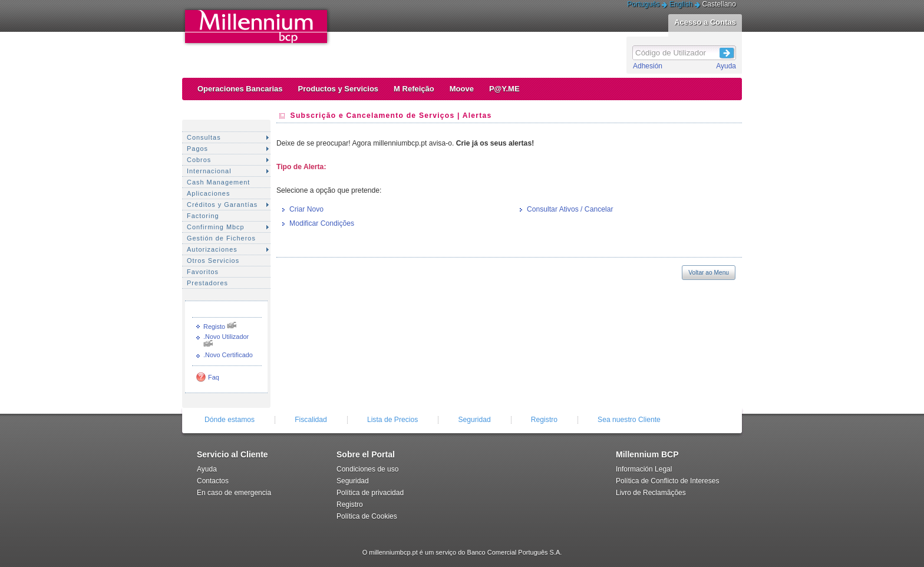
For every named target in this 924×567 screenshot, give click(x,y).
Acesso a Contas (705, 22)
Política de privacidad (370, 493)
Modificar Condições (322, 223)
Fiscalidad (311, 420)
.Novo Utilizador (226, 337)
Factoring (203, 216)
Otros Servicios (213, 261)
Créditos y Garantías (222, 205)
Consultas (204, 137)
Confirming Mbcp (216, 227)
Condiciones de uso (367, 469)
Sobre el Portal (366, 454)
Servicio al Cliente (232, 454)
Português (643, 4)
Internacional (209, 171)
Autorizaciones (212, 249)
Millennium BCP (647, 454)
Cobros (199, 160)
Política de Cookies (367, 516)
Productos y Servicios (339, 89)
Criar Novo (306, 209)
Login (727, 51)
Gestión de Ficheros (221, 238)
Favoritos (203, 272)
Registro (544, 420)
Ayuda (726, 66)
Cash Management (218, 182)
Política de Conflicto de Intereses (667, 481)
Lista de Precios (393, 420)
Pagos (197, 149)
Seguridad (474, 420)
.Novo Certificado (228, 355)
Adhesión (648, 66)
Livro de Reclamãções (651, 493)
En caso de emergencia (234, 493)
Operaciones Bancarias (240, 89)
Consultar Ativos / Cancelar (570, 209)
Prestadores (207, 283)
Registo (214, 327)
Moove (462, 89)
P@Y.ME (504, 89)
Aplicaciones (208, 193)
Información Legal (644, 469)
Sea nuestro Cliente (629, 420)
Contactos (213, 481)
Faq (214, 377)
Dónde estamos (230, 420)
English (681, 4)
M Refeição (414, 89)
